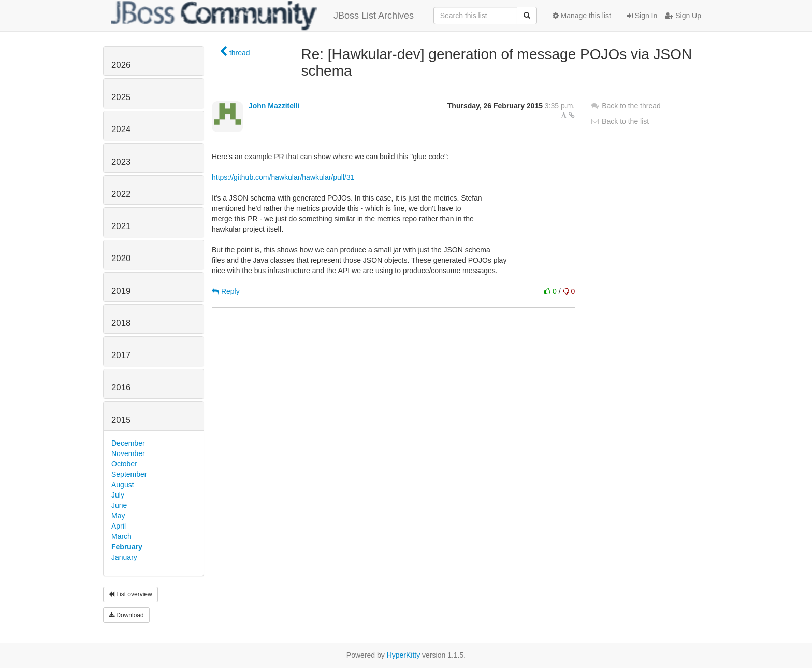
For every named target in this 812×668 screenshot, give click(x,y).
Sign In (642, 16)
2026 (121, 65)
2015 (121, 420)
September (129, 474)
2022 (121, 194)
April (119, 526)
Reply (226, 291)
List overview (130, 594)
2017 (121, 355)
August (123, 485)
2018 (121, 323)
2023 (121, 162)
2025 (121, 97)
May (118, 516)
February (127, 547)
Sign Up (683, 16)
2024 (121, 129)
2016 (121, 387)
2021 (121, 226)
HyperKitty (404, 655)
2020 (121, 258)
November (128, 453)
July (118, 495)
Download (126, 615)
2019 (121, 291)
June (119, 505)
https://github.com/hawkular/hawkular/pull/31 (283, 177)
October (124, 464)
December (128, 443)
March (121, 536)
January (124, 557)
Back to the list (620, 121)
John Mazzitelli (274, 106)
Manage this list (582, 16)
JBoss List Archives (262, 16)
